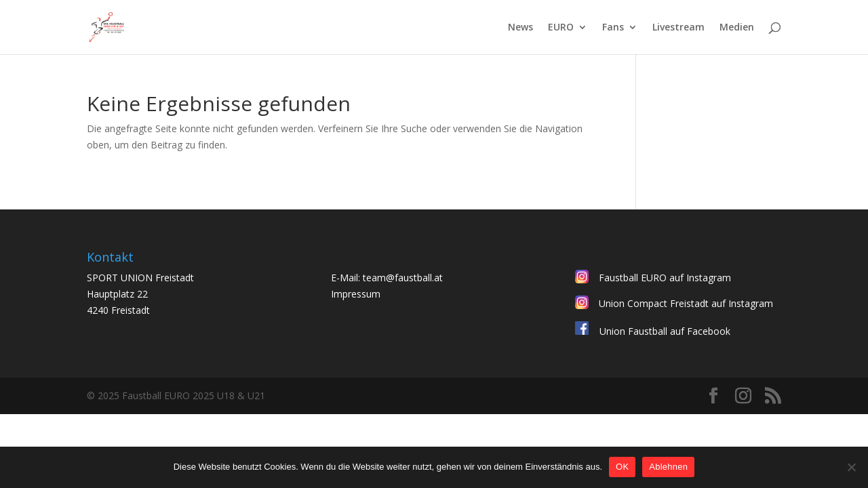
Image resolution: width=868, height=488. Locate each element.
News (520, 28)
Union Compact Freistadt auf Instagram (686, 303)
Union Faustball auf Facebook (665, 331)
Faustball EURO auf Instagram (665, 278)
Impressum (356, 294)
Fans (613, 28)
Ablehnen (668, 467)
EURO (561, 28)
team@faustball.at (403, 278)
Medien (737, 28)
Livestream (678, 28)
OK (622, 467)
